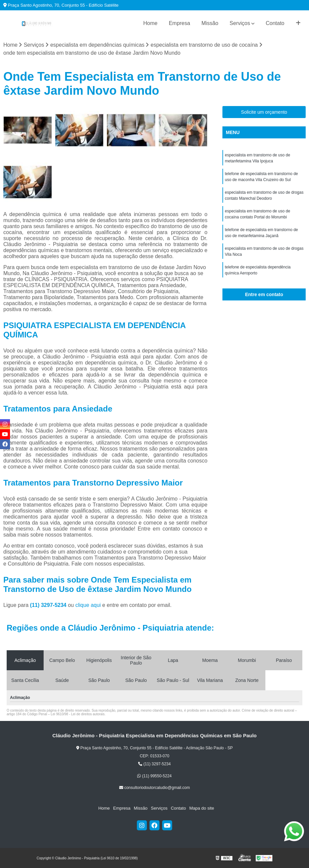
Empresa (179, 23)
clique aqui (88, 605)
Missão (210, 23)
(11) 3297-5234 (49, 605)
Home (150, 23)
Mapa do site (201, 808)
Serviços (240, 23)
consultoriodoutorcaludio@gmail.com (154, 788)
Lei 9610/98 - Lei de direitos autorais (78, 714)
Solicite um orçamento (264, 112)
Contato (275, 23)
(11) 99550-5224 (154, 776)
